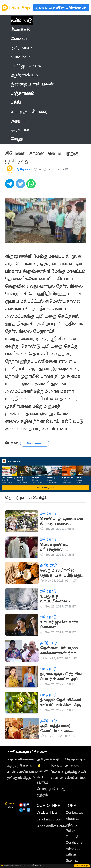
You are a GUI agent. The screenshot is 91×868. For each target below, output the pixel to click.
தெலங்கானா (17, 759)
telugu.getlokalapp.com (55, 825)
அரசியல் (72, 765)
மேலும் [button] (19, 139)
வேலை (26, 765)
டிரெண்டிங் (29, 772)
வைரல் (57, 778)
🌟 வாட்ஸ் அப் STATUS (43, 774)
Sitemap (72, 860)
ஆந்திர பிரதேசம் (14, 769)
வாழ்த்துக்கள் (76, 772)
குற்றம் (42, 795)
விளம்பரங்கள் (76, 778)
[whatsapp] (32, 185)
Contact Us (74, 813)
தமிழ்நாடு (14, 778)
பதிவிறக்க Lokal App (82, 866)
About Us (73, 819)
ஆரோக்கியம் (47, 759)
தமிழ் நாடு (21, 20)
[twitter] (21, 185)
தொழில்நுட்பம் (77, 759)
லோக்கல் (28, 759)
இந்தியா (58, 765)
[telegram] (10, 185)
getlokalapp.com (49, 819)
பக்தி (55, 759)
